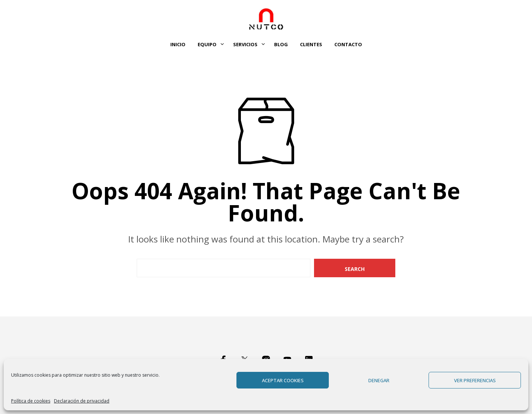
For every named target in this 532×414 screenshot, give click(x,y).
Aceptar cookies (283, 380)
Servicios (245, 44)
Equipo (207, 44)
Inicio (178, 44)
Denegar (379, 380)
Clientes (311, 44)
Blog (281, 44)
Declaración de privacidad (82, 401)
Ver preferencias (475, 380)
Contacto (348, 44)
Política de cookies (31, 401)
